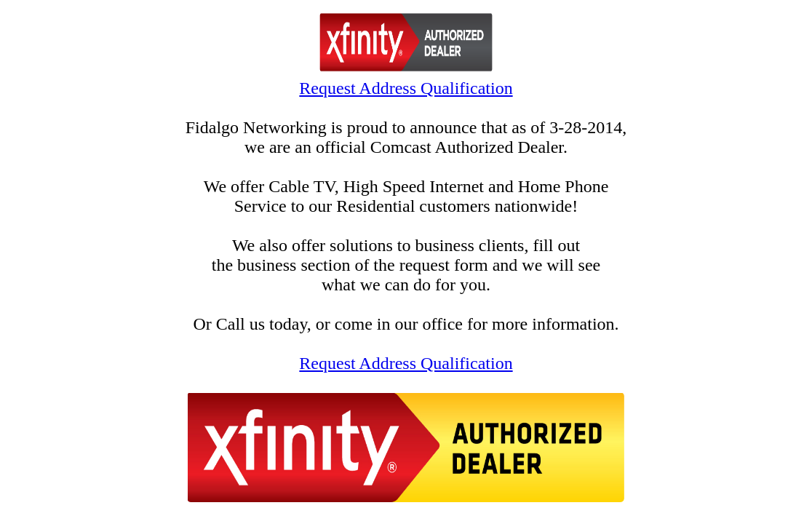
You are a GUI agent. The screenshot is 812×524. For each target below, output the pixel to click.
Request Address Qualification (406, 88)
